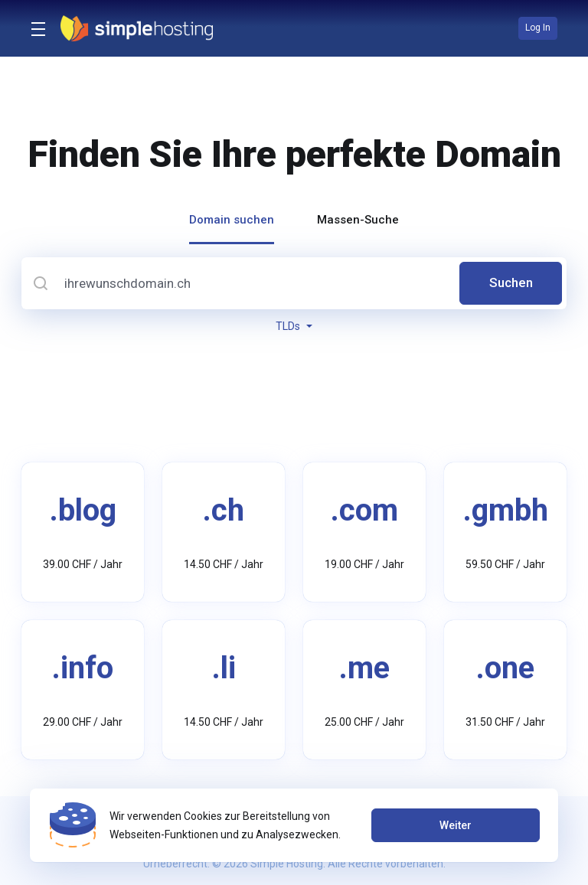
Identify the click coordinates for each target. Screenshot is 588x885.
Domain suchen (232, 220)
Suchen (511, 283)
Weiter (455, 825)
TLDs (294, 326)
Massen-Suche (358, 220)
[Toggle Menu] (36, 28)
